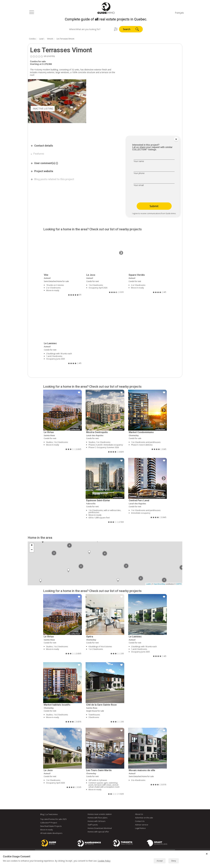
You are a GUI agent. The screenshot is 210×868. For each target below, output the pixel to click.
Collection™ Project (49, 823)
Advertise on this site (144, 818)
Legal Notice (140, 829)
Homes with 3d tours (96, 822)
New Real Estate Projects (51, 827)
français (179, 13)
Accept (160, 861)
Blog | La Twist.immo (49, 815)
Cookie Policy (104, 861)
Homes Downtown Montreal (100, 829)
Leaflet (148, 585)
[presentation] (152, 195)
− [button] (32, 551)
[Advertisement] (75, 132)
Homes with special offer (98, 832)
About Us (139, 815)
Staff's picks (93, 825)
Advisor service (142, 825)
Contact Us (140, 822)
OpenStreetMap (159, 585)
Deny (174, 861)
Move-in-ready (47, 830)
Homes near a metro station (100, 815)
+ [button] (32, 546)
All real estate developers (51, 834)
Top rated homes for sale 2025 (53, 820)
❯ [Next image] (121, 253)
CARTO (179, 585)
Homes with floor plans (97, 818)
